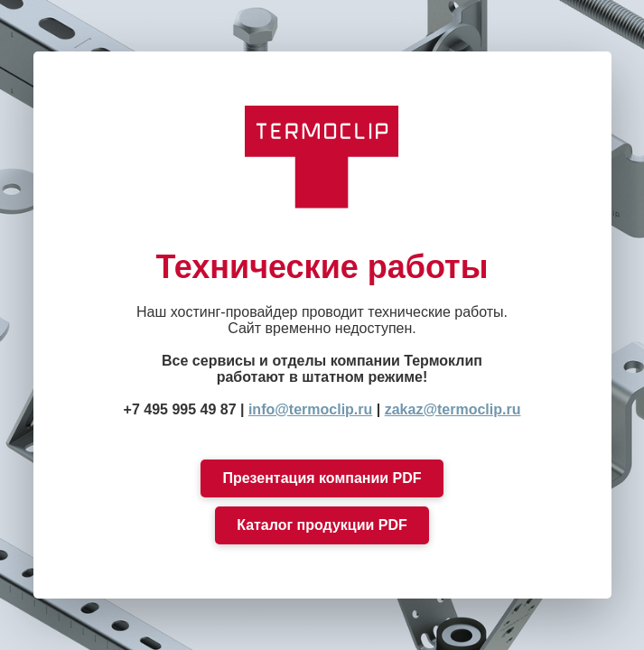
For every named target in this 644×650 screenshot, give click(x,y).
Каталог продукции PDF (322, 525)
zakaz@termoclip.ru (453, 409)
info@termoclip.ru (310, 409)
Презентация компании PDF (322, 478)
